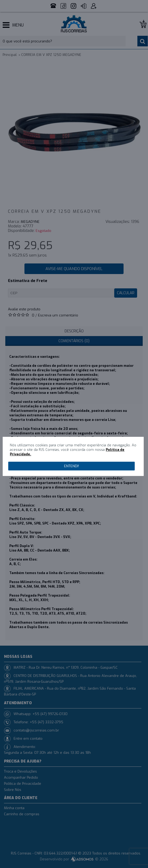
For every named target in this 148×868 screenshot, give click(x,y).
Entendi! (71, 466)
